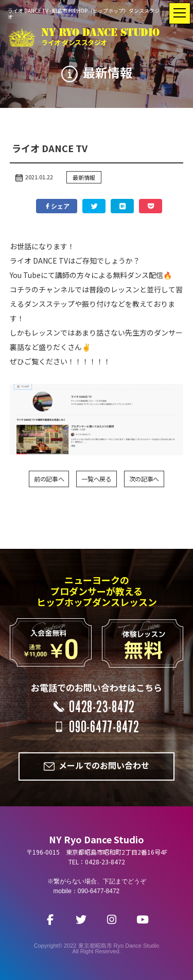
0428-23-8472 (102, 707)
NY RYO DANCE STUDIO (100, 37)
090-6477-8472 (104, 727)
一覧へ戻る (97, 479)
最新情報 (84, 177)
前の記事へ (49, 479)
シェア (57, 206)
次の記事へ (144, 479)
